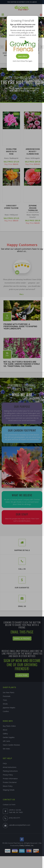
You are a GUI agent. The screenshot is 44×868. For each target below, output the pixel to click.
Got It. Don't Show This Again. (23, 61)
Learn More (23, 56)
